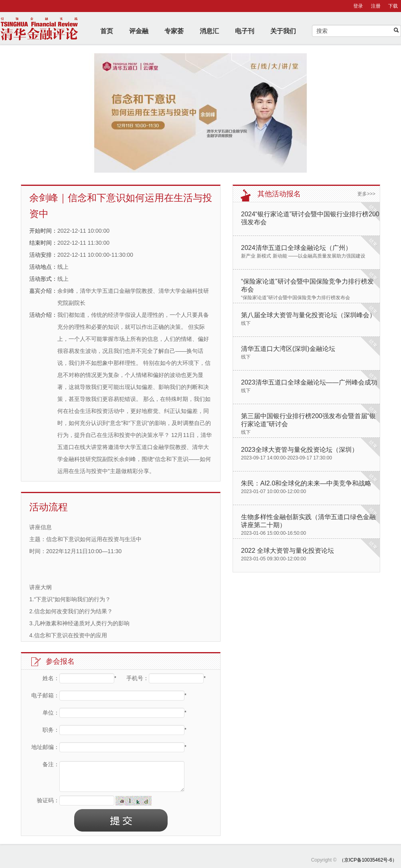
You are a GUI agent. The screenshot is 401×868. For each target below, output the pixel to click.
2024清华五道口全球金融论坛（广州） (296, 248)
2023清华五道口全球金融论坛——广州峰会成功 (309, 382)
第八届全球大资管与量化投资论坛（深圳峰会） (308, 315)
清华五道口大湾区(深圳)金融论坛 (288, 349)
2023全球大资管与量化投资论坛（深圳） (300, 450)
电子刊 (245, 31)
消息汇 (209, 31)
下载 (393, 6)
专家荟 (174, 31)
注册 (376, 6)
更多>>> (366, 194)
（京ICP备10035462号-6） (368, 860)
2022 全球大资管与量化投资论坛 (288, 551)
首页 (107, 31)
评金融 (139, 31)
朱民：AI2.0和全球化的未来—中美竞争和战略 (306, 483)
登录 (358, 6)
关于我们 (283, 31)
